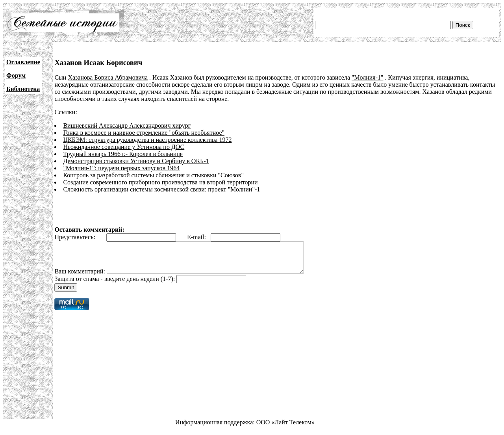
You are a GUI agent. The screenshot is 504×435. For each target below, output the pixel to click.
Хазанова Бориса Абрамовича (108, 77)
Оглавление (23, 62)
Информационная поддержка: (216, 428)
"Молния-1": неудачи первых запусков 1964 (121, 168)
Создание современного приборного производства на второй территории (160, 182)
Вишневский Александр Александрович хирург (127, 125)
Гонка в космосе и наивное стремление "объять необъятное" (144, 133)
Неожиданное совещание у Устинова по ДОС (124, 147)
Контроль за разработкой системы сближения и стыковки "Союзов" (153, 175)
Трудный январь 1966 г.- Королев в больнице (123, 154)
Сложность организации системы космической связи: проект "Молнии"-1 (161, 189)
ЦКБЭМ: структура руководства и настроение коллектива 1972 (147, 140)
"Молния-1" (367, 77)
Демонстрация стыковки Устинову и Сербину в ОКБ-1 (136, 161)
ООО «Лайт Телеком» (285, 428)
